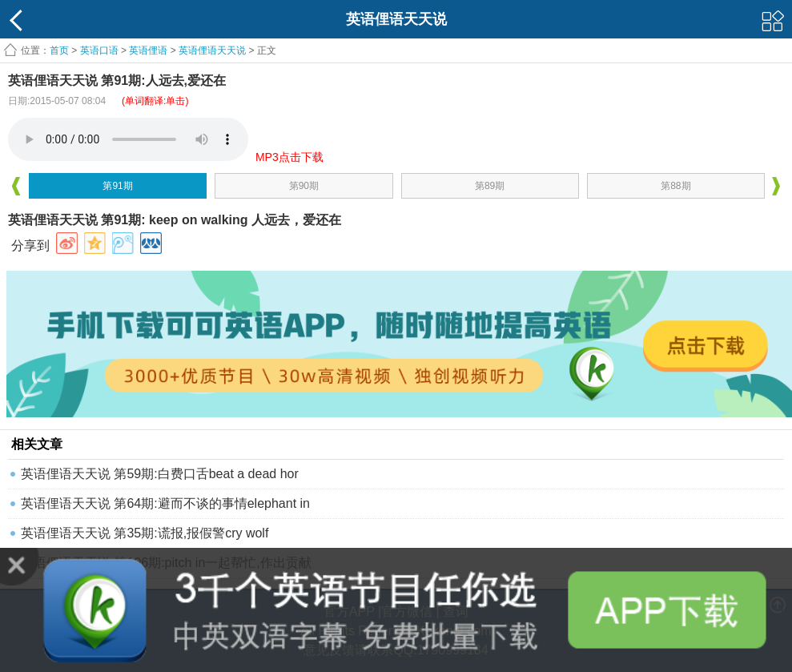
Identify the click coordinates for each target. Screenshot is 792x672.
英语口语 (99, 50)
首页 (59, 50)
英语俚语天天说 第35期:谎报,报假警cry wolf (145, 533)
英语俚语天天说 (213, 50)
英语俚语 (148, 50)
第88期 (675, 186)
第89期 (490, 186)
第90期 (304, 186)
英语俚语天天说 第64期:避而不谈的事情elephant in (165, 503)
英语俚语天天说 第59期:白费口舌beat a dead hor (160, 474)
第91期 (117, 186)
